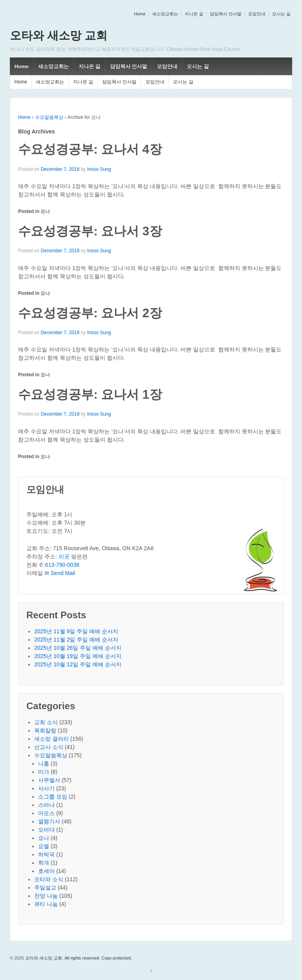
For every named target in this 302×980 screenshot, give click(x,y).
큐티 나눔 (46, 904)
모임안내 (257, 14)
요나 (45, 211)
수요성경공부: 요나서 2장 (90, 313)
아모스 (46, 813)
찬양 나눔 (46, 896)
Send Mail (63, 573)
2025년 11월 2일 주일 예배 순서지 (76, 640)
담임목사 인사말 (226, 14)
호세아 (46, 871)
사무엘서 (49, 780)
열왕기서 (49, 821)
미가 (44, 772)
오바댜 (46, 830)
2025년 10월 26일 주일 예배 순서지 (78, 648)
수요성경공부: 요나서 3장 (90, 231)
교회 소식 (46, 722)
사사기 (46, 788)
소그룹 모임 (53, 797)
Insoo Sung (99, 169)
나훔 (44, 764)
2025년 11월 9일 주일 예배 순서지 (76, 631)
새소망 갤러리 (52, 739)
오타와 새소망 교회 (59, 35)
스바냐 (46, 805)
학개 (44, 863)
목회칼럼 (45, 730)
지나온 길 (194, 14)
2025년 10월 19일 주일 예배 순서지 (78, 656)
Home (140, 14)
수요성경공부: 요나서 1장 (90, 394)
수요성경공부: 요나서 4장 (90, 149)
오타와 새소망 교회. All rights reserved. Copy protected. (78, 958)
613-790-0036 (62, 565)
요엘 (44, 846)
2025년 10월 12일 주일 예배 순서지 (78, 664)
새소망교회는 (165, 14)
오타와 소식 (49, 879)
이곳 (64, 557)
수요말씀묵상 (49, 117)
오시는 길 (281, 14)
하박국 (46, 854)
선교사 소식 (49, 747)
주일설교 (45, 888)
